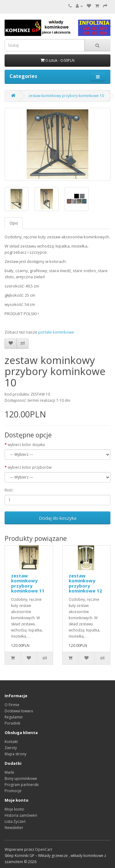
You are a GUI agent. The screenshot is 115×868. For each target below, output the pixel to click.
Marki (9, 772)
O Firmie (12, 705)
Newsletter (14, 828)
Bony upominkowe (21, 778)
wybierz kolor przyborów (30, 467)
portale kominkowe (56, 332)
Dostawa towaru (19, 711)
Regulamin (14, 717)
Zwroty (11, 748)
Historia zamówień (21, 815)
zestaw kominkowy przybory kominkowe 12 (85, 583)
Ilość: (9, 490)
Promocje (13, 791)
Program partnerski (22, 785)
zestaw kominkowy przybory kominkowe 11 (28, 583)
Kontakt (11, 742)
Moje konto (14, 809)
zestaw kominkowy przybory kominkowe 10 (66, 96)
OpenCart (44, 849)
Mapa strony (15, 754)
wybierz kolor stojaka (26, 445)
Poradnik (12, 723)
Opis (14, 223)
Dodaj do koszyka (58, 518)
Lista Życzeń (15, 821)
